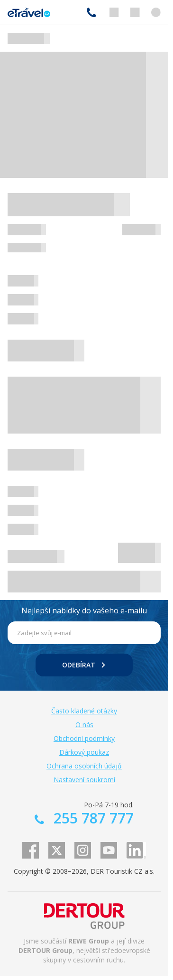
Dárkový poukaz (84, 752)
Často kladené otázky (84, 711)
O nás (84, 725)
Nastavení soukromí (84, 780)
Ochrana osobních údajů (84, 766)
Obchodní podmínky (84, 738)
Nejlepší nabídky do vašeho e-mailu (84, 610)
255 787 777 (91, 12)
